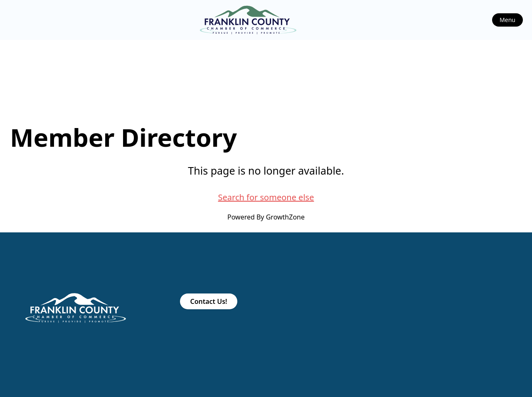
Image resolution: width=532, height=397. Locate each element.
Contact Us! (208, 301)
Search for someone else (266, 197)
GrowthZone (285, 217)
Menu (507, 20)
